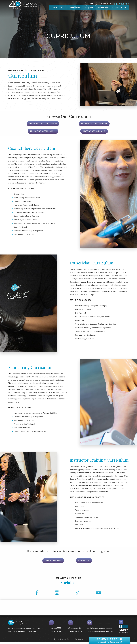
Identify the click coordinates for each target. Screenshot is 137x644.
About (54, 7)
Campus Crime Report (17, 631)
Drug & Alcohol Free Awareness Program (24, 628)
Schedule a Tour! (109, 640)
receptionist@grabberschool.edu (100, 631)
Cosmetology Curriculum (43, 124)
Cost (63, 7)
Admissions (75, 7)
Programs (89, 7)
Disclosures (103, 7)
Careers (105, 4)
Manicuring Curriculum (43, 131)
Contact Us (84, 561)
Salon (91, 4)
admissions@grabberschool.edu (99, 628)
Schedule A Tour (119, 7)
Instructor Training (94, 131)
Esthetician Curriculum (94, 124)
